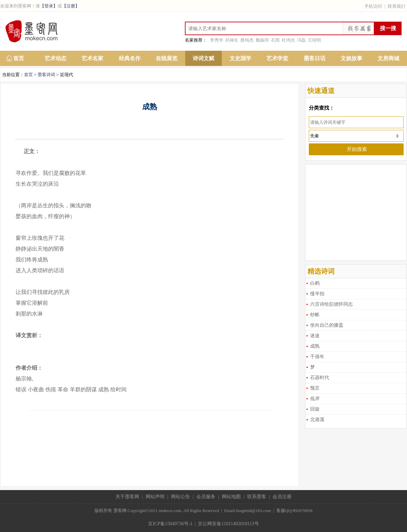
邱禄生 (232, 40)
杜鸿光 (288, 40)
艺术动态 (56, 58)
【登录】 (49, 6)
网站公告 (180, 497)
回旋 (315, 409)
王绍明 (314, 40)
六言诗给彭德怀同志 (331, 304)
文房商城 (388, 58)
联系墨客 (257, 497)
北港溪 (317, 420)
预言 (315, 388)
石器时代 (320, 378)
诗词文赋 (203, 58)
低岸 (315, 399)
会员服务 (206, 497)
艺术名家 (92, 58)
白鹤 (315, 283)
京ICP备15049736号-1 (170, 524)
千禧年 (317, 357)
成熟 (315, 346)
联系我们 (397, 6)
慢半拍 (317, 294)
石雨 (275, 40)
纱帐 (315, 315)
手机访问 (373, 6)
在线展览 (167, 58)
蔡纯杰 (247, 40)
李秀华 (217, 40)
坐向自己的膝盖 (327, 325)
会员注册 (282, 497)
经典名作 (130, 58)
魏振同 (262, 40)
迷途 (315, 336)
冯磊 (301, 40)
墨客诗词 (46, 75)
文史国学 (240, 58)
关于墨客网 (127, 497)
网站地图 (231, 497)
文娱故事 (351, 58)
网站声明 (155, 497)
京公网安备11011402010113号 (228, 524)
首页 (19, 58)
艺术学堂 (277, 58)
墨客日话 (315, 58)
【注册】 (71, 6)
